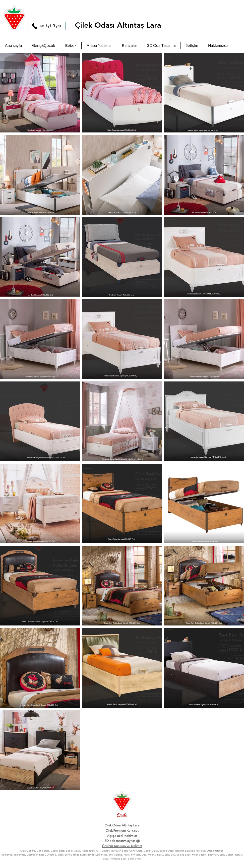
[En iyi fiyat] (46, 26)
